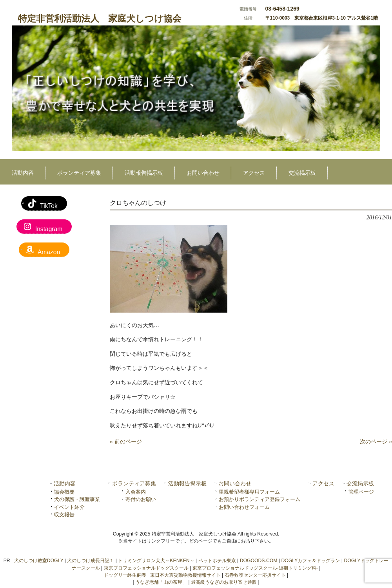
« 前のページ (126, 441)
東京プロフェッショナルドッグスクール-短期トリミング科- (255, 568)
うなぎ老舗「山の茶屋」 (161, 582)
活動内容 (65, 484)
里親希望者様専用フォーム (249, 492)
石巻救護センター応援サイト (255, 575)
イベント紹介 (69, 507)
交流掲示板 (360, 484)
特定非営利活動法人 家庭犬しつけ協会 (100, 18)
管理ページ (361, 492)
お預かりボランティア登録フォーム (260, 499)
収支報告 (64, 515)
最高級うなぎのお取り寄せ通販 (224, 582)
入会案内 (136, 492)
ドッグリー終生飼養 (125, 575)
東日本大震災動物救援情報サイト (185, 575)
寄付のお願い (141, 499)
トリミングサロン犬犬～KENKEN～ (156, 561)
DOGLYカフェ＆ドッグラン (310, 561)
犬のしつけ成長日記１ (91, 561)
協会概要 (64, 492)
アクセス (323, 484)
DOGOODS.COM (259, 561)
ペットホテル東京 (217, 561)
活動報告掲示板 (187, 484)
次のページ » (376, 441)
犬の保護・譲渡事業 (77, 499)
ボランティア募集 (134, 484)
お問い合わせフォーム (244, 507)
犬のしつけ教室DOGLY (39, 561)
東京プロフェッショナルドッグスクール (146, 568)
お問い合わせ (235, 484)
